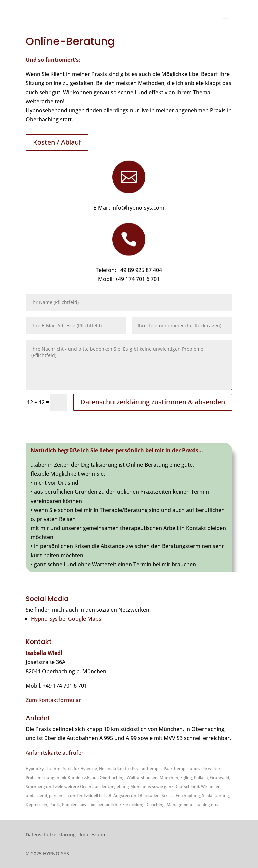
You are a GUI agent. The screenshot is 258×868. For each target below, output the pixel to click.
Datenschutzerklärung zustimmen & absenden (153, 402)
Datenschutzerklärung (51, 834)
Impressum (92, 834)
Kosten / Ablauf (57, 142)
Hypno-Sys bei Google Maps (66, 619)
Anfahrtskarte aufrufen (55, 753)
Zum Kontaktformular (53, 700)
